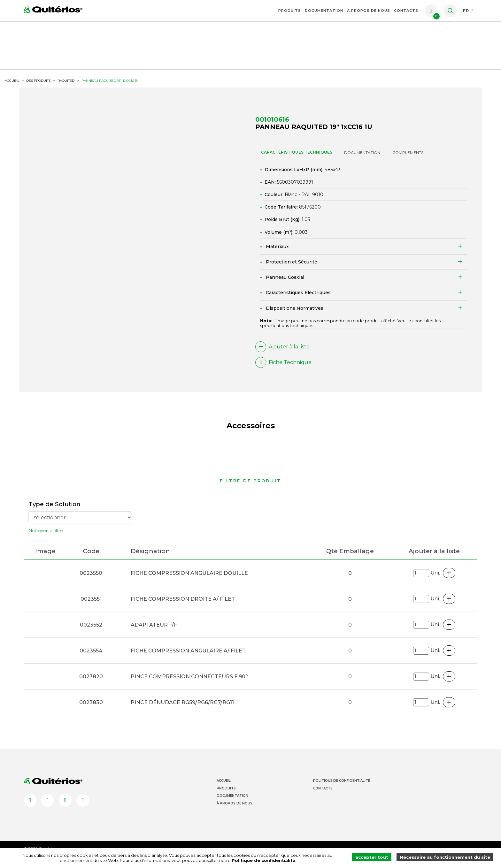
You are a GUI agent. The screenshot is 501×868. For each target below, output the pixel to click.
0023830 (91, 709)
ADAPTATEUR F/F (154, 632)
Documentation (324, 11)
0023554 (91, 658)
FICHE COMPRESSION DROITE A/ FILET (183, 606)
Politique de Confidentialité (342, 788)
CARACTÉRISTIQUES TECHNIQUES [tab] (297, 159)
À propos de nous (369, 11)
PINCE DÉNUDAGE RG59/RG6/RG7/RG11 (182, 709)
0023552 (91, 632)
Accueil (224, 788)
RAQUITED (66, 87)
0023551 (91, 606)
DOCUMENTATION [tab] (362, 159)
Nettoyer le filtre (46, 538)
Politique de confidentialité (247, 860)
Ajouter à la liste (282, 353)
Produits (290, 11)
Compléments (408, 159)
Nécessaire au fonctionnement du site (446, 858)
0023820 (91, 684)
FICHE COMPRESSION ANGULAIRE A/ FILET (188, 658)
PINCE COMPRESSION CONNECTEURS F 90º (189, 684)
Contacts (406, 11)
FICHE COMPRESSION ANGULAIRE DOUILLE (189, 580)
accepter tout (374, 858)
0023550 (91, 580)
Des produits (38, 86)
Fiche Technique (283, 369)
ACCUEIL (12, 87)
